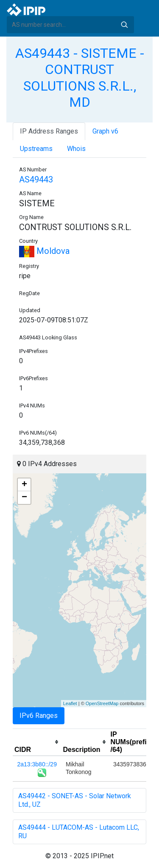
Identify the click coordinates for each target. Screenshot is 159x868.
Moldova (44, 251)
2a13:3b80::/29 (37, 764)
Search (124, 25)
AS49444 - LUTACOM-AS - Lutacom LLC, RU (79, 832)
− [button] (24, 498)
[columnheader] (37, 742)
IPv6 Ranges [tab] (39, 716)
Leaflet (70, 703)
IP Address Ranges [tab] (49, 131)
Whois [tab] (76, 149)
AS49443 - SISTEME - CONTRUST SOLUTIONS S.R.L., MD (80, 78)
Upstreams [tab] (36, 149)
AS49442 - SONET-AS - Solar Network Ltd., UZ (75, 800)
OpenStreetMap (102, 703)
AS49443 (36, 179)
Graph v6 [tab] (105, 131)
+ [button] (24, 485)
